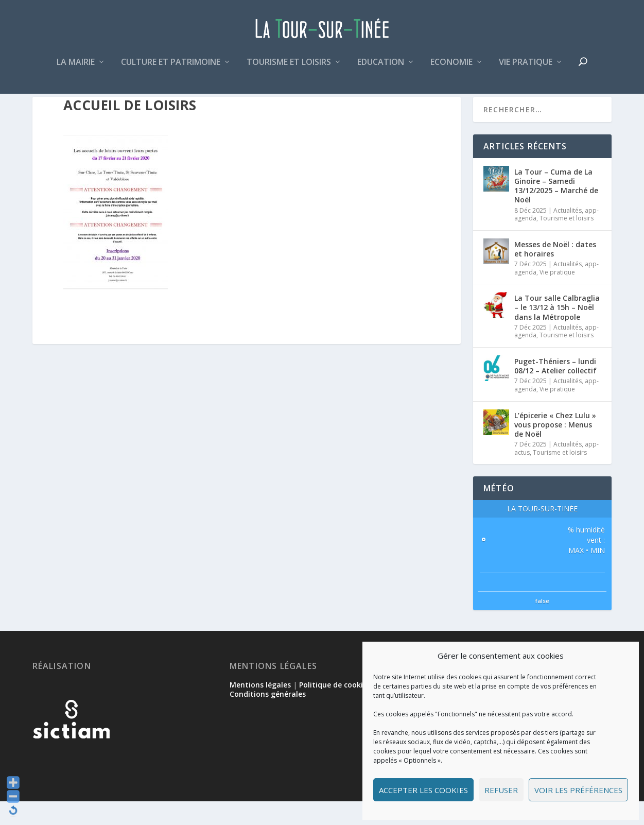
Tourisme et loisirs (289, 69)
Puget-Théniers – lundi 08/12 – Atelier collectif (555, 390)
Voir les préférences (578, 790)
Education (381, 69)
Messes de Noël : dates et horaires (555, 273)
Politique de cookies (335, 708)
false (542, 624)
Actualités (568, 234)
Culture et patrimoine (171, 69)
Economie (451, 69)
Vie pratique (526, 69)
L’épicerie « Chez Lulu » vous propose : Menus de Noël (555, 448)
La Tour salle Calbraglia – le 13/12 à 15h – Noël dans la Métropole (557, 331)
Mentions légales (260, 708)
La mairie (76, 69)
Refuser (501, 790)
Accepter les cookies (423, 790)
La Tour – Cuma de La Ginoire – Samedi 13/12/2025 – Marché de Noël (556, 210)
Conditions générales (268, 718)
